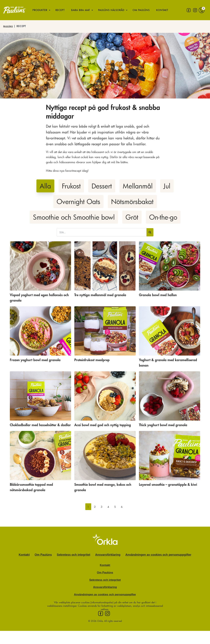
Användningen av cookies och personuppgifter (158, 560)
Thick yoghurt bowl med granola (169, 425)
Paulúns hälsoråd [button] (116, 10)
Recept (61, 10)
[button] (88, 512)
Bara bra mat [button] (82, 10)
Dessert (102, 186)
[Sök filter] (102, 232)
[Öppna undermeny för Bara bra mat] (96, 10)
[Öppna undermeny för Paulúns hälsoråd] (135, 10)
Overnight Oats (78, 202)
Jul (167, 186)
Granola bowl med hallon (163, 295)
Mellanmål (138, 186)
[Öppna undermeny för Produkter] (51, 10)
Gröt (132, 217)
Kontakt (38, 23)
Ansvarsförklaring (108, 560)
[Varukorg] (202, 17)
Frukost (71, 186)
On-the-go (163, 217)
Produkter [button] (40, 10)
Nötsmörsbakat (132, 202)
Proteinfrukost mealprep (97, 360)
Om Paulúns (149, 10)
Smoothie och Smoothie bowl (74, 217)
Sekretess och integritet (73, 560)
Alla (45, 186)
